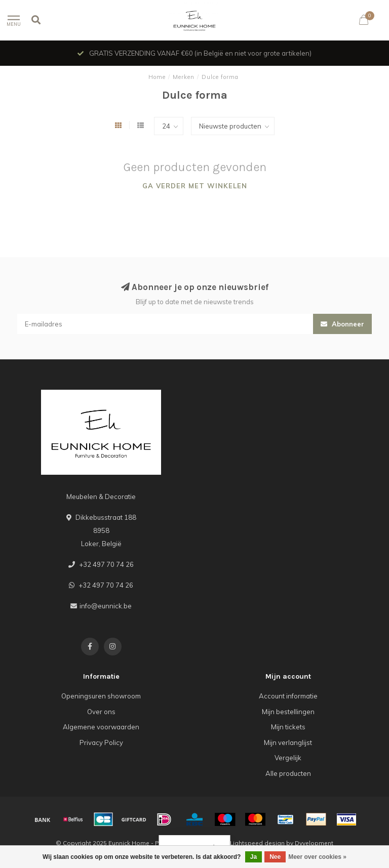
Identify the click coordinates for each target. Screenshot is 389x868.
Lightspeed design (257, 843)
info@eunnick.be (106, 606)
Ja (254, 857)
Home (157, 77)
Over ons (101, 712)
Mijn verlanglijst (288, 742)
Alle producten (288, 773)
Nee (275, 857)
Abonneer (342, 324)
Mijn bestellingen (288, 712)
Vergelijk (288, 758)
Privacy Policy (101, 742)
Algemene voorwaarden (101, 727)
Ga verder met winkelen (195, 186)
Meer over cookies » (317, 857)
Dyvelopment (314, 843)
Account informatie (288, 696)
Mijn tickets (288, 727)
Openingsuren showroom (101, 696)
